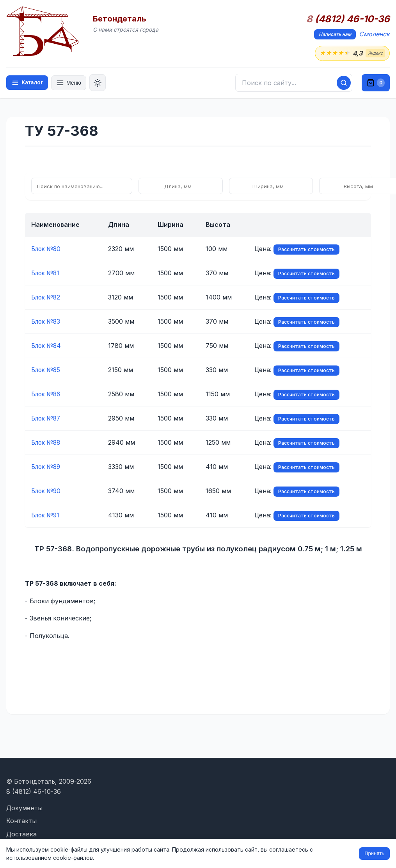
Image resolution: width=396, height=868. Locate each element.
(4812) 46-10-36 (348, 19)
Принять (374, 853)
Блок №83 (47, 322)
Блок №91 (46, 515)
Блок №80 (47, 249)
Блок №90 (47, 491)
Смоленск (374, 34)
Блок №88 (47, 443)
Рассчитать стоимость (295, 250)
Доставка (21, 834)
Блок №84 (47, 346)
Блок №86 (47, 394)
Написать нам (335, 34)
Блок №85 (47, 370)
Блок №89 (47, 467)
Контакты (21, 821)
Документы (24, 808)
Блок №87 (47, 419)
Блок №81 (46, 273)
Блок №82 (47, 298)
